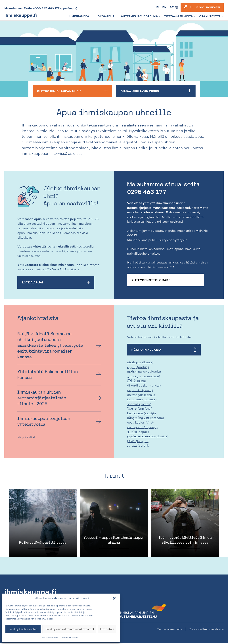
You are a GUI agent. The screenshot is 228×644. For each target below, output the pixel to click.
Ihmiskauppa (80, 17)
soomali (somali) (139, 405)
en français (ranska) (142, 395)
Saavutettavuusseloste (206, 630)
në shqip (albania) (140, 363)
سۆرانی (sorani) (138, 446)
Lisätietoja (107, 629)
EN (164, 7)
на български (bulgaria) (144, 372)
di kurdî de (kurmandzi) (144, 386)
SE (171, 7)
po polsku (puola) (140, 391)
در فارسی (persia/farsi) (144, 377)
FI (157, 7)
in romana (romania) (142, 400)
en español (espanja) (142, 428)
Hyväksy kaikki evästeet (23, 629)
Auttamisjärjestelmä (141, 17)
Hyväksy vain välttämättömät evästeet (69, 629)
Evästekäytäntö (50, 638)
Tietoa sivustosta (69, 638)
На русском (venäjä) (141, 414)
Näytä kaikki (26, 437)
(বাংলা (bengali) (138, 442)
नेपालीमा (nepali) (138, 432)
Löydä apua (107, 17)
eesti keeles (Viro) (140, 423)
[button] (114, 598)
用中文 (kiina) (137, 382)
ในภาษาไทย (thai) (140, 409)
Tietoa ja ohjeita (180, 17)
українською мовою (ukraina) (148, 437)
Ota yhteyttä (211, 17)
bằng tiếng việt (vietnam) (146, 419)
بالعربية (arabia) (138, 368)
